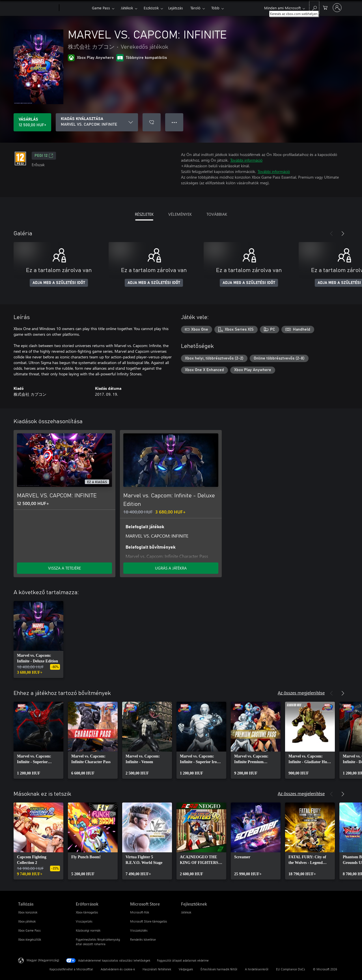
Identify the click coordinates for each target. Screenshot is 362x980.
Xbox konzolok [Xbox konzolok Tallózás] (28, 912)
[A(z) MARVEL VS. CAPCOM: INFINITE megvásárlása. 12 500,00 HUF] (32, 122)
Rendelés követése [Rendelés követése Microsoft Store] (143, 939)
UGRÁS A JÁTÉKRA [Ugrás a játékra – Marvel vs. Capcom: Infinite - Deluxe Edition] (171, 568)
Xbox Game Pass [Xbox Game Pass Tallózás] (29, 930)
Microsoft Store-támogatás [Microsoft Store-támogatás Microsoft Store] (149, 921)
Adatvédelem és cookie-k (118, 969)
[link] (38, 639)
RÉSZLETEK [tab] (144, 214)
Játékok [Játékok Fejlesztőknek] (186, 912)
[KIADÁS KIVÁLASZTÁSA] (97, 122)
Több (215, 8)
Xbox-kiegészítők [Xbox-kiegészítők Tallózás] (30, 939)
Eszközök (151, 8)
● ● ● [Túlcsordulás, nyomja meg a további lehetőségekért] (174, 122)
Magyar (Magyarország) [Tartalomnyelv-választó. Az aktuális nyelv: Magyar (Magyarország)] (43, 960)
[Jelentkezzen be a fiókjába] (337, 8)
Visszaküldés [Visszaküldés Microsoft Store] (139, 930)
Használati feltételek (157, 969)
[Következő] (343, 234)
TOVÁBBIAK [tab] (217, 214)
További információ (246, 160)
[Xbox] (75, 8)
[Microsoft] (37, 8)
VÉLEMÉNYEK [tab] (180, 214)
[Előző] (331, 234)
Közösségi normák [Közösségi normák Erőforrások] (88, 930)
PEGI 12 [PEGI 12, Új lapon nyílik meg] (44, 156)
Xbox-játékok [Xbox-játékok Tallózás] (27, 921)
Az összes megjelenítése (301, 693)
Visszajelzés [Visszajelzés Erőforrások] (84, 921)
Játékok (127, 8)
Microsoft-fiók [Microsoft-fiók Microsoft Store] (140, 912)
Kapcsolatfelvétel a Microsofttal (71, 969)
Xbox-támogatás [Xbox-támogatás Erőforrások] (87, 912)
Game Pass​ (101, 8)
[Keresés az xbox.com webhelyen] (314, 7)
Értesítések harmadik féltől (219, 969)
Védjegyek (186, 969)
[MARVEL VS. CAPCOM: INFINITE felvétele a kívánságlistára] (152, 122)
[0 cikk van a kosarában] (325, 7)
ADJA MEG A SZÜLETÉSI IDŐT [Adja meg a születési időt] (59, 283)
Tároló (195, 8)
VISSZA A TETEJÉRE (64, 568)
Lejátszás (176, 8)
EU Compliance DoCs (291, 969)
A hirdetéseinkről (257, 969)
